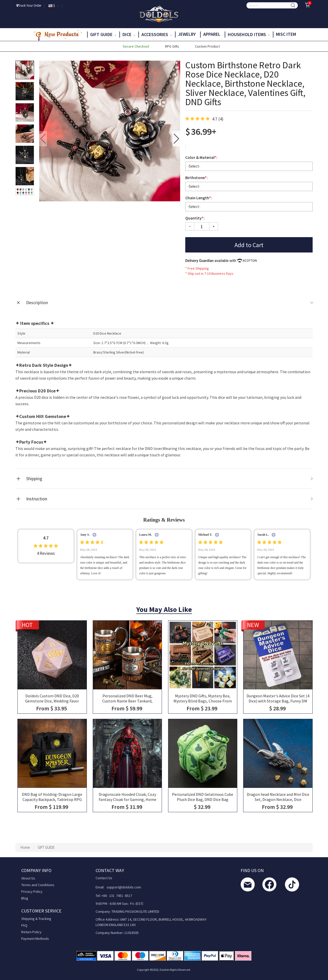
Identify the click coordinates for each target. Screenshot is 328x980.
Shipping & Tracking (36, 919)
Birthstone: (197, 178)
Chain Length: (199, 198)
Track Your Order (29, 5)
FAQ (24, 925)
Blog (25, 898)
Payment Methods (35, 939)
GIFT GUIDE (103, 34)
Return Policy (31, 932)
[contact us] (248, 884)
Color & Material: (202, 157)
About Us (28, 878)
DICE (129, 34)
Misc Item (286, 34)
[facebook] (269, 884)
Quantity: (195, 218)
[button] (176, 139)
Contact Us (104, 878)
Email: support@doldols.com (118, 887)
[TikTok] (292, 884)
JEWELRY (187, 34)
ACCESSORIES (157, 34)
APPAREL (212, 34)
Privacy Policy (32, 891)
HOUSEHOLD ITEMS (249, 34)
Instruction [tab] (169, 499)
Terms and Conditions (38, 885)
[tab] (164, 303)
